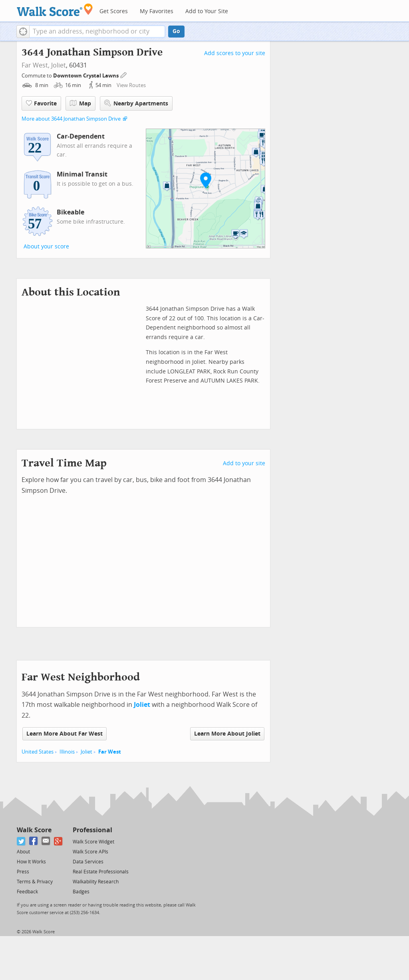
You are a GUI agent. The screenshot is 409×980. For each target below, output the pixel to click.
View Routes (131, 85)
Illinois (67, 752)
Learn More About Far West (65, 734)
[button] (23, 32)
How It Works (31, 862)
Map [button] (80, 103)
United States (38, 752)
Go (176, 31)
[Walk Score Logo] (55, 10)
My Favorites (157, 11)
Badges (81, 892)
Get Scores (114, 11)
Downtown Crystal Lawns (86, 76)
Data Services (88, 862)
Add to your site (244, 463)
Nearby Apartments (136, 103)
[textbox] (97, 32)
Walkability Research (96, 882)
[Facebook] (34, 841)
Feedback (27, 892)
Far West (110, 752)
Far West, (36, 65)
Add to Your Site (207, 11)
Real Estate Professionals (101, 872)
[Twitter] (21, 841)
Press (23, 872)
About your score (46, 247)
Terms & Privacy (35, 882)
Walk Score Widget (93, 842)
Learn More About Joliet (227, 734)
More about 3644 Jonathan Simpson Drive (71, 119)
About (23, 852)
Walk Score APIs (90, 852)
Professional (92, 830)
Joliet (59, 65)
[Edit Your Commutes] (124, 74)
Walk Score (34, 830)
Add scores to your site (235, 53)
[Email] (46, 841)
